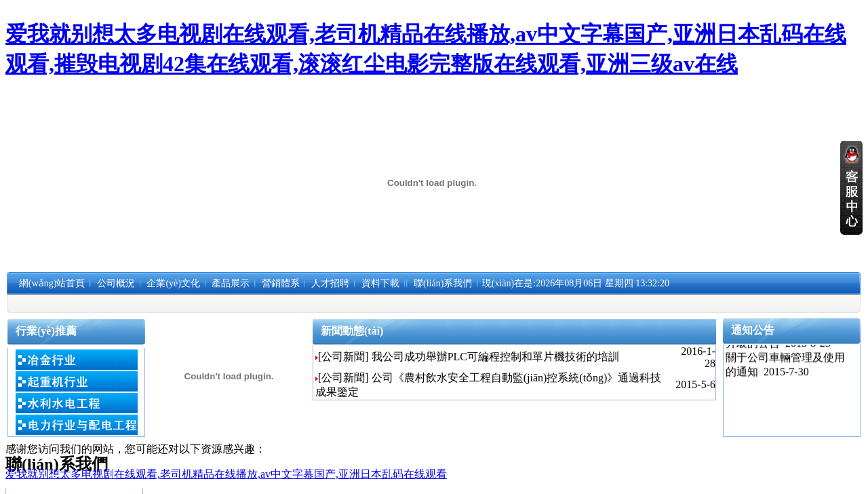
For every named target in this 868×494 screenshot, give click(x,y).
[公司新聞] (343, 357)
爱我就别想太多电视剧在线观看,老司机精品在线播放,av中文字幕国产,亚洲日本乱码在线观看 (226, 474)
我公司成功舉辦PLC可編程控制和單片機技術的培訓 (495, 357)
